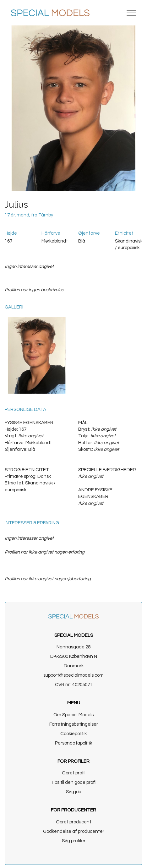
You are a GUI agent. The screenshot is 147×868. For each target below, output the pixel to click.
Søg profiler (74, 841)
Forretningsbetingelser (74, 724)
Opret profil (74, 773)
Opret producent (74, 822)
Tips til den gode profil (73, 782)
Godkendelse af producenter (74, 831)
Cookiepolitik (73, 734)
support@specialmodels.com (73, 675)
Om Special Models (73, 715)
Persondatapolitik (73, 743)
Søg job (73, 792)
